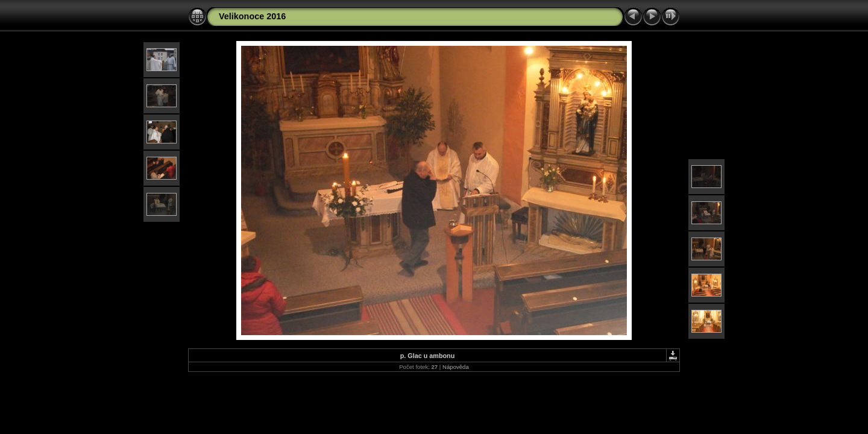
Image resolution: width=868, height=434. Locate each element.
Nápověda (456, 367)
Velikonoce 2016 (252, 16)
